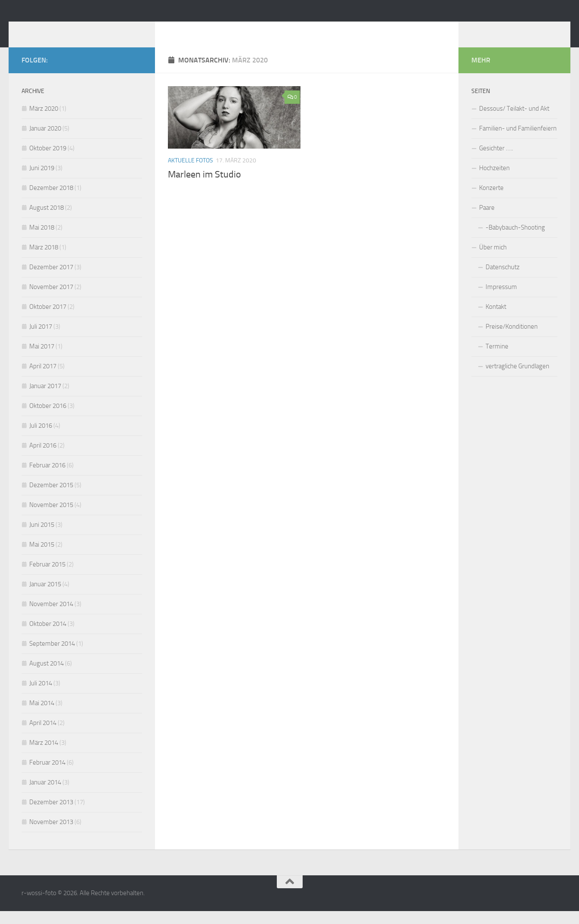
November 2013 (51, 835)
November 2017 (51, 300)
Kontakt (496, 320)
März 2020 (44, 121)
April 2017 (43, 379)
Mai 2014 (42, 716)
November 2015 (51, 518)
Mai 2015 (42, 557)
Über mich (493, 260)
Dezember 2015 (51, 498)
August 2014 (46, 676)
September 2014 (52, 656)
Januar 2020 (45, 141)
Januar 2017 (45, 399)
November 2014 (51, 617)
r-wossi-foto (70, 30)
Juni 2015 (42, 538)
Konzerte (491, 201)
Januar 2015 (45, 597)
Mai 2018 (42, 240)
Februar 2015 (47, 577)
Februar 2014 (47, 775)
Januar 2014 (45, 795)
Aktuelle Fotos (190, 173)
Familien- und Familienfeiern (518, 141)
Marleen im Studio (204, 187)
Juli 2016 (41, 439)
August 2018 (46, 221)
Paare (487, 221)
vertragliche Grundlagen (517, 379)
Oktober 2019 (48, 161)
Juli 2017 (41, 339)
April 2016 (43, 458)
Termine (497, 359)
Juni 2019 (42, 181)
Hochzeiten (494, 181)
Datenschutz (503, 280)
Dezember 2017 (51, 280)
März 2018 (44, 260)
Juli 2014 (41, 696)
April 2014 (43, 736)
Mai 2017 (42, 359)
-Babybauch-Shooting (515, 240)
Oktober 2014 (48, 637)
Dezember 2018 (51, 201)
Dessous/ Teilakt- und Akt (514, 121)
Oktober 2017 (48, 320)
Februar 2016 (47, 478)
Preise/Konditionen (512, 339)
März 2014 (44, 756)
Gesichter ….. (496, 161)
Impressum (501, 300)
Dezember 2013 (51, 815)
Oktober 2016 (48, 419)
